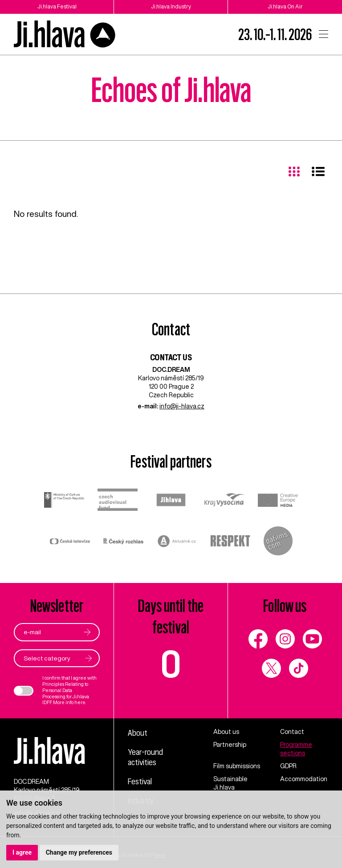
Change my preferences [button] (79, 852)
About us (226, 732)
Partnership (230, 745)
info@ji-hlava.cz (182, 406)
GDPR (288, 766)
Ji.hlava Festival (57, 6)
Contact (292, 732)
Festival (140, 781)
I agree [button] (22, 852)
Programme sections (296, 749)
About (138, 733)
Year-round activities (145, 757)
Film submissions (237, 766)
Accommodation (304, 779)
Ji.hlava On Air (285, 6)
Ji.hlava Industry (171, 6)
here (80, 702)
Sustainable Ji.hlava (230, 783)
